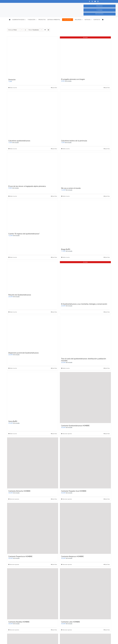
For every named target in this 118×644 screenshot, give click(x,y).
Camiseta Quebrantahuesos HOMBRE (75, 426)
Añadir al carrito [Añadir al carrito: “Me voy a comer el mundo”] (66, 196)
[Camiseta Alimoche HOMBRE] (33, 463)
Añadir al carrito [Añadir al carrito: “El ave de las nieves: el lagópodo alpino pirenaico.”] (13, 196)
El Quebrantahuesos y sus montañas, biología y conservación (84, 304)
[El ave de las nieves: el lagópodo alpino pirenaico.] (33, 168)
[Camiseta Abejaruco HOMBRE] (85, 528)
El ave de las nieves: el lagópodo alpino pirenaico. (27, 186)
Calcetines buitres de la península (74, 141)
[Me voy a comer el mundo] (85, 169)
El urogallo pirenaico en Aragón (73, 79)
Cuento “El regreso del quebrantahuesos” (24, 234)
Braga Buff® (66, 249)
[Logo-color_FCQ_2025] (22, 4)
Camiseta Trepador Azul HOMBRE (74, 491)
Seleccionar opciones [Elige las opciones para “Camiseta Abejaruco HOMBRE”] (67, 564)
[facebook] (89, 1)
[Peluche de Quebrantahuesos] (33, 277)
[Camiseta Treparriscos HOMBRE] (33, 528)
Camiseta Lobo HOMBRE (70, 622)
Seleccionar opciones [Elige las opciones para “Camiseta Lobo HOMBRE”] (67, 630)
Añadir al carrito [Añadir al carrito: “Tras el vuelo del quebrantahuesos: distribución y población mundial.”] (66, 368)
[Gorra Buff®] (33, 395)
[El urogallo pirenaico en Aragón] (85, 57)
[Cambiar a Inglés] (108, 20)
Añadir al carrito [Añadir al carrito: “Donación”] (13, 88)
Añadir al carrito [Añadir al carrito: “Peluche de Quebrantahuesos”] (13, 312)
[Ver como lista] (48, 30)
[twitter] (92, 1)
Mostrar (34, 30)
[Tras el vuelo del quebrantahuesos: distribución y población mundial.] (85, 336)
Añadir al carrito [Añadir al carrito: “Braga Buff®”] (66, 257)
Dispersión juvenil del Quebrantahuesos (23, 353)
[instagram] (98, 1)
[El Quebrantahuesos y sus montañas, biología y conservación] (85, 281)
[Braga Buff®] (85, 223)
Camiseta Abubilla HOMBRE (19, 622)
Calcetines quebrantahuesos (19, 141)
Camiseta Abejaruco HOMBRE (72, 556)
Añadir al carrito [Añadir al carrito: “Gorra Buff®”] (13, 434)
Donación (12, 80)
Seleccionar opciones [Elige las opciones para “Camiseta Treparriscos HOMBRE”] (14, 564)
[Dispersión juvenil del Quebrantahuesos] (33, 333)
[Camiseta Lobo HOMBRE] (85, 594)
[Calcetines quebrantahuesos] (33, 115)
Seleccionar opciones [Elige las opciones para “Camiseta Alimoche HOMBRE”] (14, 499)
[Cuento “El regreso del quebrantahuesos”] (33, 216)
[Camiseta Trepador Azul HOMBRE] (85, 463)
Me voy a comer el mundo (71, 188)
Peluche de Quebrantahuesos (20, 295)
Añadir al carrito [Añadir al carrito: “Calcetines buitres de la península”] (66, 149)
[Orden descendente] (25, 30)
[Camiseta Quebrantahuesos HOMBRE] (85, 398)
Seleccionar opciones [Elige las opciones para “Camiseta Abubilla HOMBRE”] (14, 630)
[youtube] (95, 1)
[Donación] (33, 57)
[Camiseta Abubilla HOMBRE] (33, 594)
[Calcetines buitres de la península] (85, 115)
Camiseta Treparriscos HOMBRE (20, 556)
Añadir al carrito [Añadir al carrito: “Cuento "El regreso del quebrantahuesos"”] (13, 257)
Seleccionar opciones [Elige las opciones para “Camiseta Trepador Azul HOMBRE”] (67, 499)
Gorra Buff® (13, 421)
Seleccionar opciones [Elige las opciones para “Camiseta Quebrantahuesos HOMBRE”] (67, 434)
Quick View (54, 88)
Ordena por (12, 30)
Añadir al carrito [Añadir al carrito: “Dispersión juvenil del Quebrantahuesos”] (13, 368)
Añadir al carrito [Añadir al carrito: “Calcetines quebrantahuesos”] (13, 149)
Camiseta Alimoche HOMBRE (19, 491)
